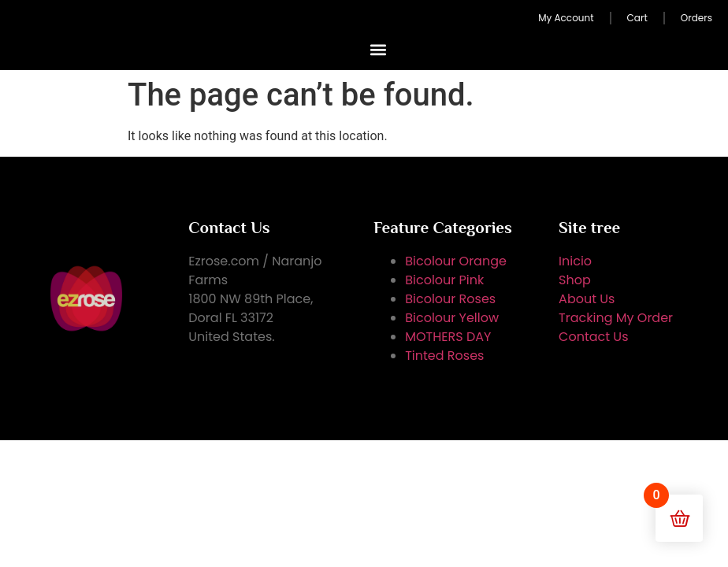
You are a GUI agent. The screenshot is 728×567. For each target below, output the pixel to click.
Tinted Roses (444, 356)
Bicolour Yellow (452, 318)
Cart (637, 18)
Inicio (575, 261)
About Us (587, 299)
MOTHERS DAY (448, 337)
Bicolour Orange (456, 261)
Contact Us (593, 337)
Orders (696, 18)
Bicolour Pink (444, 280)
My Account (566, 18)
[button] (379, 49)
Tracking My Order (616, 318)
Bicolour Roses (450, 299)
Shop (575, 280)
